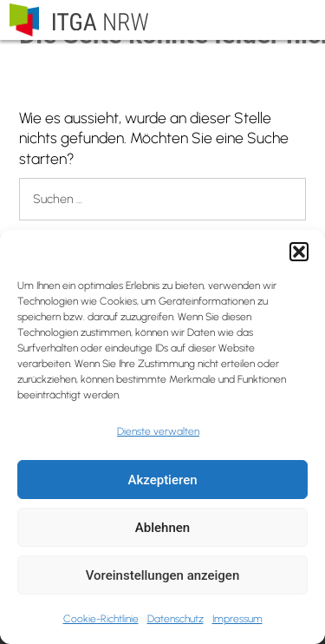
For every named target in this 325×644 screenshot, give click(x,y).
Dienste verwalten (158, 431)
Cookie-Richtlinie (101, 619)
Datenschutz (175, 619)
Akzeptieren (162, 480)
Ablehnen (162, 528)
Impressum (237, 619)
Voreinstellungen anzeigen (163, 575)
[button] (299, 252)
